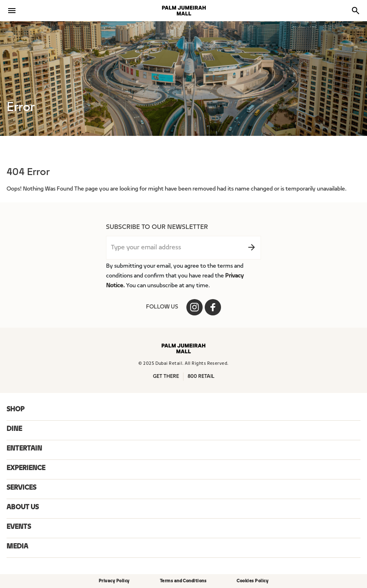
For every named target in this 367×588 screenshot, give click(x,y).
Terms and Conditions (183, 581)
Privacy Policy (114, 581)
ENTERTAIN (24, 449)
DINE (14, 429)
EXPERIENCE (26, 468)
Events (19, 527)
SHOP (15, 410)
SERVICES (21, 488)
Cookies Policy (252, 581)
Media (17, 547)
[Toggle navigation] (12, 11)
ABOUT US (23, 508)
